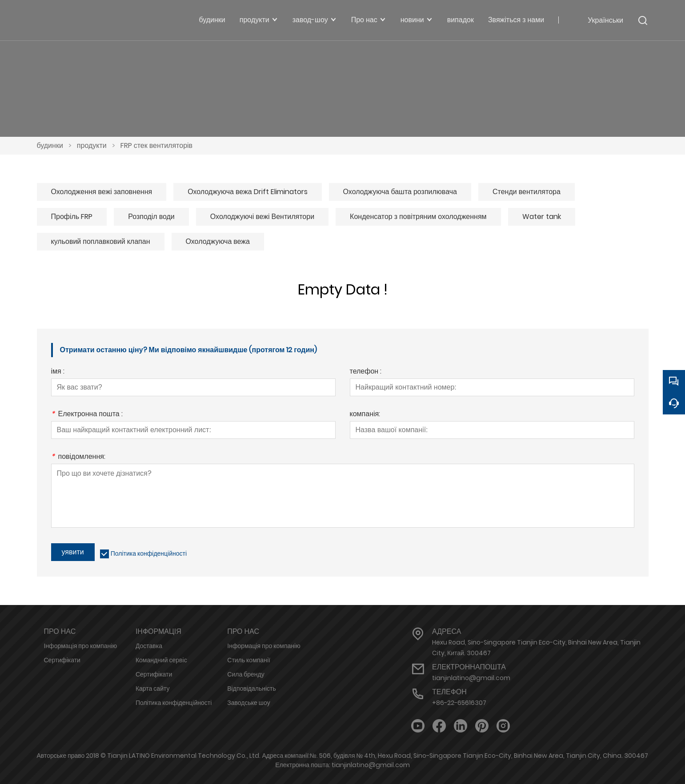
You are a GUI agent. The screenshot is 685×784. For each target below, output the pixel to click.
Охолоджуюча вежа (218, 241)
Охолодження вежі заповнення (102, 192)
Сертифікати (62, 660)
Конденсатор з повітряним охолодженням (418, 217)
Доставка (149, 646)
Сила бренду (246, 674)
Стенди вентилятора (527, 192)
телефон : (366, 372)
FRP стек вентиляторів (156, 145)
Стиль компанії (249, 660)
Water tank (542, 217)
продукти (92, 145)
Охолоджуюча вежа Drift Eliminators (247, 192)
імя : (58, 372)
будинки (50, 145)
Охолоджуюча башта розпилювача (400, 192)
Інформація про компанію (80, 646)
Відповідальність (252, 688)
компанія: (365, 415)
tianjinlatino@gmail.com (471, 678)
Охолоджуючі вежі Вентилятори (262, 217)
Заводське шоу (248, 703)
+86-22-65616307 (459, 703)
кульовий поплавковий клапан (101, 241)
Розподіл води (151, 217)
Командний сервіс (161, 660)
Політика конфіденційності (149, 553)
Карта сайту (153, 688)
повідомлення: (78, 457)
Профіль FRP (72, 217)
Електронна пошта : (87, 415)
